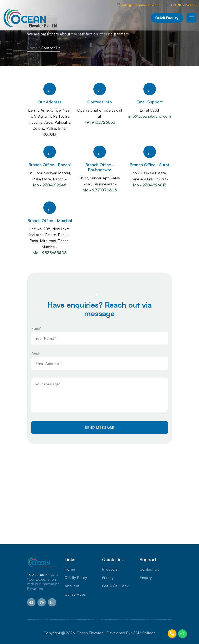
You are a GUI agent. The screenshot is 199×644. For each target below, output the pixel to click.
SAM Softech (144, 633)
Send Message (100, 428)
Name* (36, 328)
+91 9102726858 (183, 5)
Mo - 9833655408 (50, 253)
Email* (36, 354)
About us (72, 586)
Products (110, 569)
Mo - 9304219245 (50, 185)
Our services (75, 594)
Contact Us (149, 569)
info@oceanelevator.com (142, 5)
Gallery (108, 577)
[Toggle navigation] (191, 18)
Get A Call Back (115, 586)
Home (32, 48)
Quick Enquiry (167, 18)
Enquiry (146, 577)
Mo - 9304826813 (150, 185)
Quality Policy (76, 577)
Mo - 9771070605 (100, 190)
